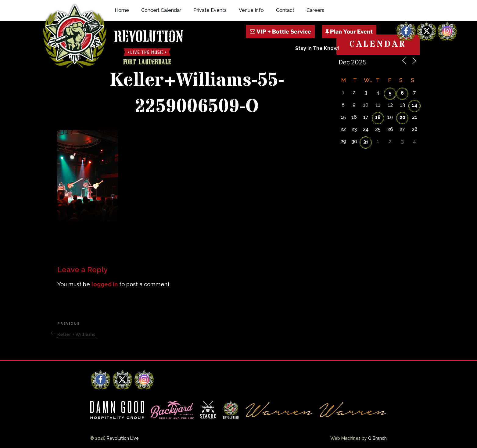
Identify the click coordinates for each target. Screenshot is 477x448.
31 (366, 142)
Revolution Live (123, 438)
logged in (105, 284)
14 (414, 105)
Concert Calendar (161, 10)
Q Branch (377, 438)
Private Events (210, 10)
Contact (285, 10)
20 (402, 117)
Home (122, 10)
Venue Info (251, 10)
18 (378, 117)
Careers (315, 10)
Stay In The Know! (317, 48)
